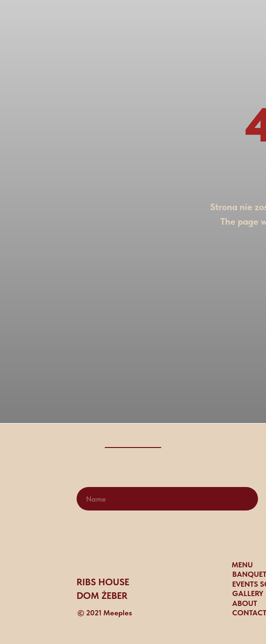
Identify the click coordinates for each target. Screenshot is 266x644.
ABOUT (245, 603)
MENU (242, 565)
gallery (248, 593)
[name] (167, 499)
